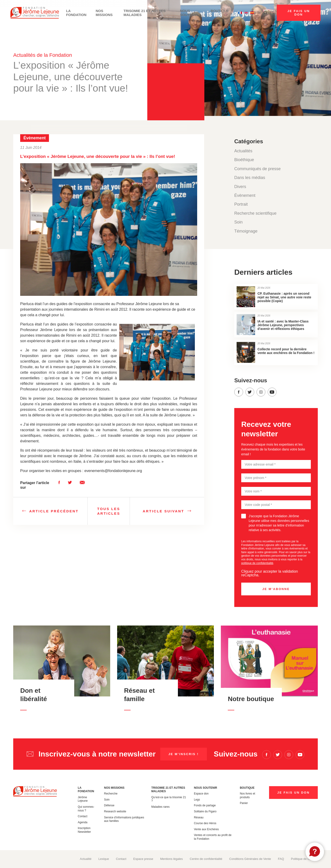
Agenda (82, 822)
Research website (115, 811)
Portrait (241, 204)
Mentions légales (172, 859)
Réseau (199, 817)
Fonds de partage (205, 805)
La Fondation (74, 13)
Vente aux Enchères (206, 829)
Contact (82, 816)
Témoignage (246, 231)
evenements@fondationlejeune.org (113, 471)
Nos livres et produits (247, 795)
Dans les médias (250, 178)
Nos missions (102, 13)
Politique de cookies (304, 859)
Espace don (201, 794)
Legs (197, 800)
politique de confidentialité (257, 563)
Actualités (243, 151)
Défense (109, 805)
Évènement (245, 195)
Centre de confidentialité (206, 859)
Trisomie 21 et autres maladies (140, 13)
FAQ (281, 859)
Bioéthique (244, 160)
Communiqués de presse (257, 169)
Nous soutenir (186, 13)
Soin (238, 222)
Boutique (218, 11)
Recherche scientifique (255, 213)
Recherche (111, 794)
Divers (240, 187)
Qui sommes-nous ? (86, 809)
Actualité (86, 859)
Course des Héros (205, 823)
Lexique (104, 859)
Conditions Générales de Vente (250, 859)
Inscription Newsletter (84, 830)
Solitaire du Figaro (205, 811)
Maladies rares (160, 807)
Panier (244, 803)
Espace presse (143, 859)
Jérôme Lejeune (83, 799)
